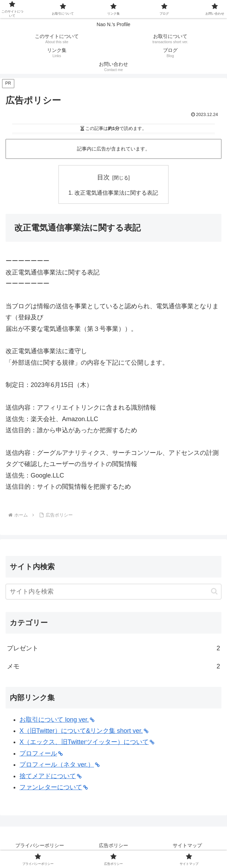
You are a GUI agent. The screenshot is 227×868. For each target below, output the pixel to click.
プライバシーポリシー (40, 846)
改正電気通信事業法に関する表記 (116, 193)
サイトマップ (187, 846)
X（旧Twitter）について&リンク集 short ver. (84, 731)
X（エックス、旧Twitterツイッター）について (87, 743)
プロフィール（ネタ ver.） (60, 765)
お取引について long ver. (57, 720)
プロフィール (41, 754)
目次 (103, 177)
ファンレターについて (54, 788)
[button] (214, 592)
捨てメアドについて (50, 776)
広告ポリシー (113, 846)
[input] (113, 592)
